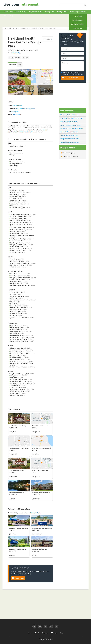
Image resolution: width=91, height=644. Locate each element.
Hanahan (35, 555)
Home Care (78, 16)
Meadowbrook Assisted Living (19, 448)
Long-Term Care (78, 20)
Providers (45, 633)
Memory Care (49, 12)
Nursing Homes (62, 12)
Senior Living (8, 12)
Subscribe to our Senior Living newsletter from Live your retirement (73, 73)
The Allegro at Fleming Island (41, 448)
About (37, 633)
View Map (16, 53)
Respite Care (78, 28)
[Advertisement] (51, 20)
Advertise (54, 633)
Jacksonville (13, 499)
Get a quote (15, 112)
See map (49, 91)
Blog (11, 16)
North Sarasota (37, 534)
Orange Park (13, 432)
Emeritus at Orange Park (40, 470)
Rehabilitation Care (78, 24)
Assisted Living (21, 12)
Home (30, 633)
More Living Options (78, 12)
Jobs (5, 16)
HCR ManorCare (17, 106)
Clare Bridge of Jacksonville (41, 493)
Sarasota (12, 555)
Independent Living (35, 12)
